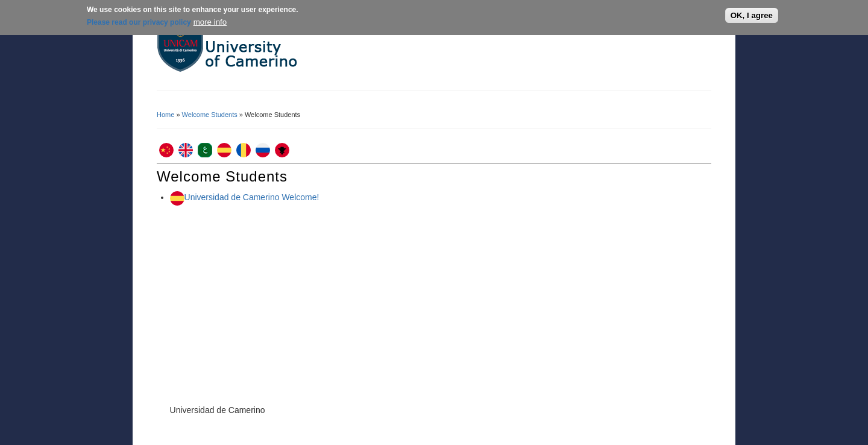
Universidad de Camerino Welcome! (252, 197)
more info (210, 22)
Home (165, 115)
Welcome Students (210, 115)
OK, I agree (752, 15)
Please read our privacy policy (139, 22)
